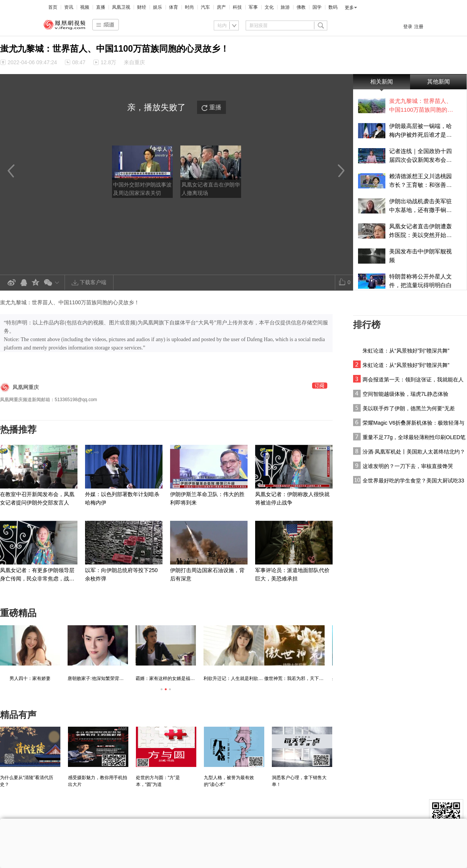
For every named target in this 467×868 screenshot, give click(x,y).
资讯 (69, 7)
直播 (101, 7)
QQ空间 (36, 283)
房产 (221, 7)
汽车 (205, 7)
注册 (419, 27)
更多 (349, 8)
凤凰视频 (65, 25)
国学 (317, 7)
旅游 (285, 7)
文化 (269, 7)
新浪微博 (11, 283)
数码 (333, 7)
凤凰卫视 (121, 7)
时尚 (189, 7)
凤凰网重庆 (26, 387)
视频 (85, 7)
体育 (174, 7)
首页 (53, 7)
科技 (237, 7)
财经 (142, 7)
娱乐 (158, 7)
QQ (24, 283)
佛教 (301, 7)
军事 (253, 7)
